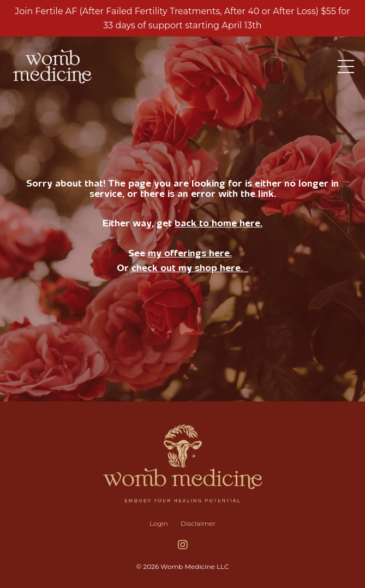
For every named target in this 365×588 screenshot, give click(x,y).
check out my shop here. (190, 268)
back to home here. (219, 223)
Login (159, 523)
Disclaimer (198, 523)
